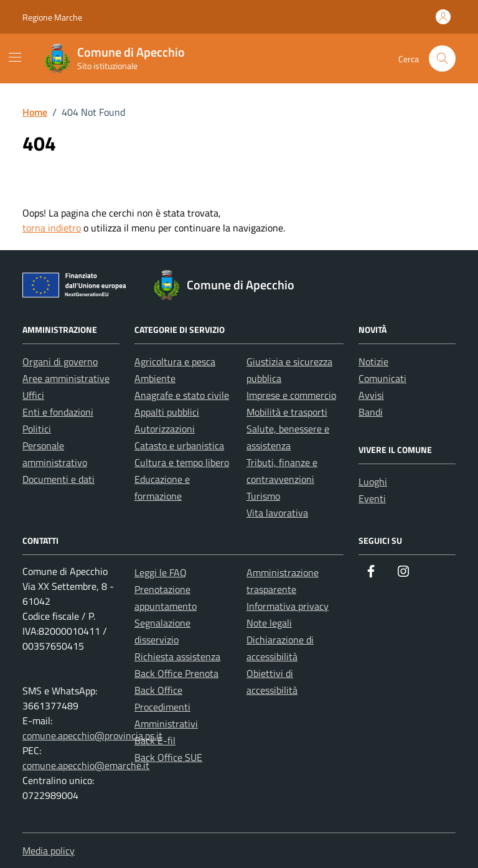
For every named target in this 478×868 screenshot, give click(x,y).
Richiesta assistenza (177, 656)
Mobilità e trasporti (287, 412)
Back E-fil (155, 740)
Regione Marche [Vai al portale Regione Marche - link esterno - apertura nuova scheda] (52, 17)
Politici (37, 429)
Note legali (269, 623)
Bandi (371, 412)
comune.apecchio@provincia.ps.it (92, 735)
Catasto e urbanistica (179, 446)
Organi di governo (60, 362)
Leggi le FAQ (161, 572)
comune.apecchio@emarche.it (86, 765)
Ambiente (155, 378)
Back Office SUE (168, 757)
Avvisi (371, 395)
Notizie (373, 362)
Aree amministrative (66, 378)
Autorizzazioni (165, 429)
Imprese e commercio (291, 395)
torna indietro (52, 228)
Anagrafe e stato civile (182, 395)
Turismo (263, 496)
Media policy (49, 851)
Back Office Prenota (176, 673)
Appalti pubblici (167, 412)
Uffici (33, 395)
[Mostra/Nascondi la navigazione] (15, 57)
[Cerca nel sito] (442, 59)
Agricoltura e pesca (175, 362)
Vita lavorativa (277, 513)
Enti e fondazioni (58, 412)
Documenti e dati (59, 479)
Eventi (372, 498)
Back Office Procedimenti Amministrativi (166, 707)
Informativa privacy (288, 606)
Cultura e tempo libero (182, 462)
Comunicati (382, 378)
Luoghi (373, 482)
